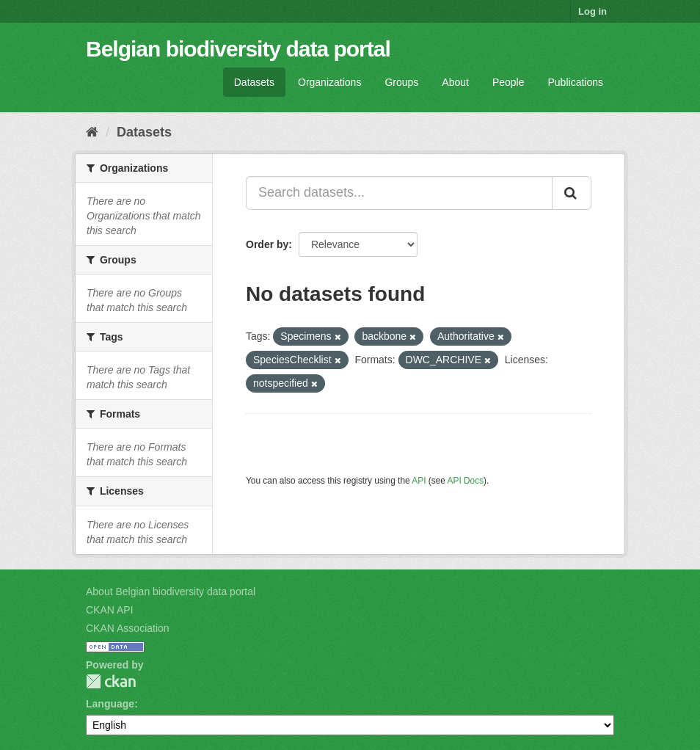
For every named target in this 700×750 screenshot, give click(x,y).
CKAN (111, 681)
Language (110, 704)
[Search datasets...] (399, 193)
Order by (267, 244)
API (419, 481)
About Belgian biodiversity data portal (171, 591)
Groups (401, 82)
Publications (576, 82)
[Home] (92, 132)
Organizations (329, 82)
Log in (593, 11)
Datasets (254, 82)
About (455, 82)
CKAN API (110, 610)
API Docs (466, 481)
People (508, 82)
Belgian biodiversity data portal (238, 49)
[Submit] (572, 193)
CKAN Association (128, 628)
